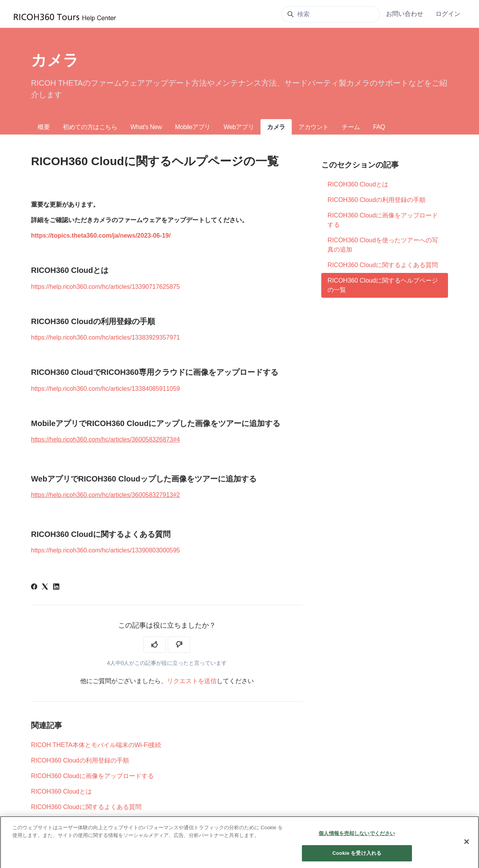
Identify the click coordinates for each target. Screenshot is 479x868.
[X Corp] (45, 588)
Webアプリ (239, 127)
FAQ (379, 127)
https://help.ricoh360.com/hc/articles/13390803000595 (105, 550)
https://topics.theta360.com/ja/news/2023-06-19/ (101, 236)
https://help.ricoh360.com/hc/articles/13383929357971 (105, 337)
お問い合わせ (405, 14)
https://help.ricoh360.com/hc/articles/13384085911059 (105, 389)
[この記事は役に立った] (155, 645)
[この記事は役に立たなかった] (179, 645)
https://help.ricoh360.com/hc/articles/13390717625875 (105, 287)
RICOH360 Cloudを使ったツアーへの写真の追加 (383, 245)
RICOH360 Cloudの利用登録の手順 (80, 760)
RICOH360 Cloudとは (61, 791)
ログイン (448, 14)
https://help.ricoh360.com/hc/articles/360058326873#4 (105, 439)
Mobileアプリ (193, 127)
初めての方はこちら (90, 127)
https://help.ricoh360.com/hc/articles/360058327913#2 (105, 495)
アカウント (314, 127)
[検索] (331, 14)
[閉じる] (467, 850)
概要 (44, 127)
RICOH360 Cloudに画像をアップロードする (92, 776)
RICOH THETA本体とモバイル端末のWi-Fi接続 (96, 745)
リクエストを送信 (192, 681)
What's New (146, 127)
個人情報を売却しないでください (357, 842)
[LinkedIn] (56, 588)
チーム (351, 127)
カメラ (276, 127)
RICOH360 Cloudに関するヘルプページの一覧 (383, 285)
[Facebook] (34, 588)
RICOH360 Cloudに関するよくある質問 (86, 807)
